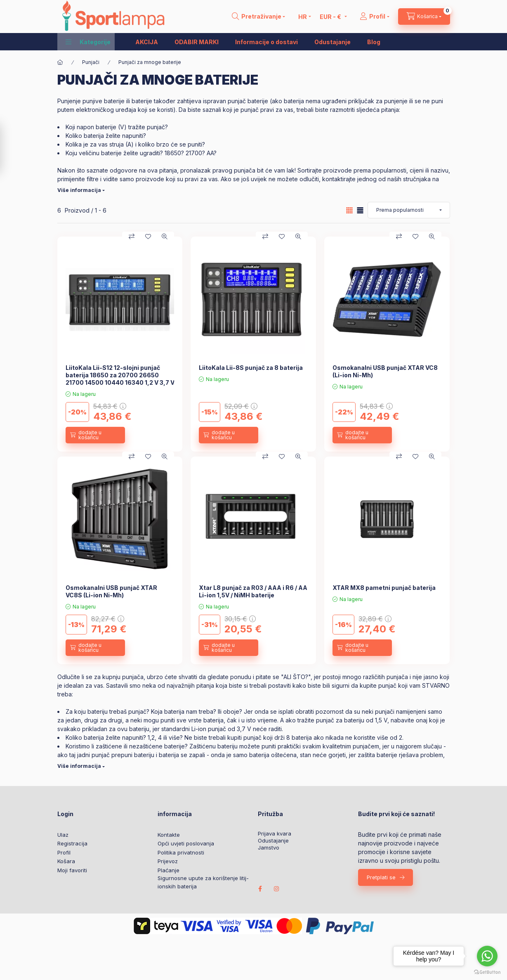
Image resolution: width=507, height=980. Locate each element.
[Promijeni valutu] (331, 17)
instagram (277, 889)
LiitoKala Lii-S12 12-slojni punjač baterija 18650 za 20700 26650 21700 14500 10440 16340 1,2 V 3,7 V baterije (120, 379)
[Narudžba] (409, 210)
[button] (88, 42)
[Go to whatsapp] (487, 956)
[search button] (259, 17)
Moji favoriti (72, 870)
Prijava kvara (275, 834)
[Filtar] (9, 148)
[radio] (360, 210)
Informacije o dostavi (266, 42)
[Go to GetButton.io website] (487, 972)
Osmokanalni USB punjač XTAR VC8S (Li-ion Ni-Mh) (111, 591)
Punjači (91, 62)
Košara (66, 861)
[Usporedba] (132, 237)
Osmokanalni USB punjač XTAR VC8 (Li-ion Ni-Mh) (385, 371)
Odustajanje (332, 42)
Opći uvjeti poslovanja (186, 843)
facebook (260, 889)
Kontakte (169, 835)
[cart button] (424, 17)
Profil (64, 852)
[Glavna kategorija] (60, 62)
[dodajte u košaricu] (95, 435)
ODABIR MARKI (197, 42)
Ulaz (63, 835)
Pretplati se (381, 877)
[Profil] (375, 17)
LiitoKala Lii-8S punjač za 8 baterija (251, 368)
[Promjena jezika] (302, 17)
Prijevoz (168, 861)
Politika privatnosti (181, 852)
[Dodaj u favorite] (148, 237)
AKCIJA (147, 42)
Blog (374, 42)
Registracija (72, 843)
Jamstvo (269, 848)
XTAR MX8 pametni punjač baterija (384, 588)
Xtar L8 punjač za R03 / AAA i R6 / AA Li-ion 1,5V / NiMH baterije (253, 591)
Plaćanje (169, 870)
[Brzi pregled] (165, 237)
